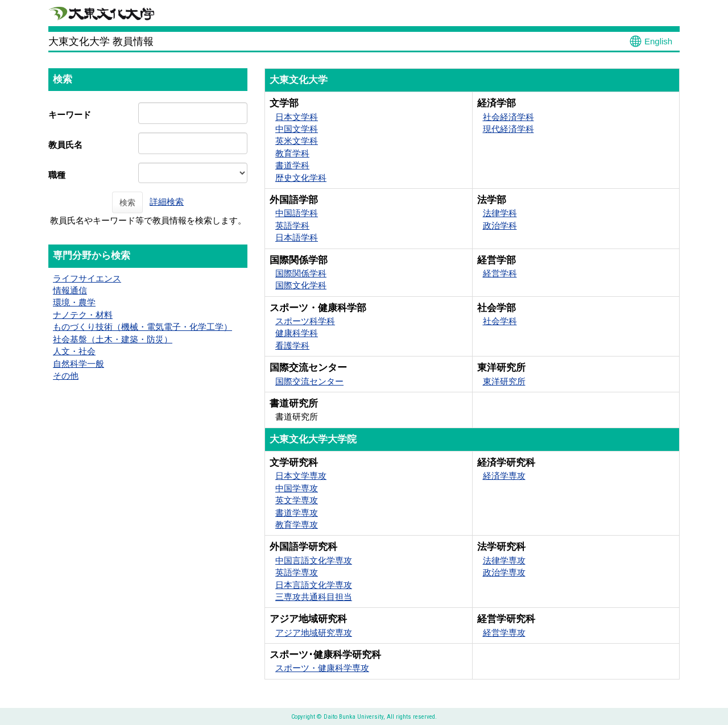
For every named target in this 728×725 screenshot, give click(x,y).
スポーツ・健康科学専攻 (322, 668)
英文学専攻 (297, 500)
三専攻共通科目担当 (314, 597)
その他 (66, 376)
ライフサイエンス (87, 278)
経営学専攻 (504, 633)
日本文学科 (297, 117)
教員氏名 (65, 145)
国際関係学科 (301, 273)
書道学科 (292, 165)
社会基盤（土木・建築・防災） (113, 339)
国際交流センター (309, 381)
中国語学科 (297, 213)
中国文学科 (297, 129)
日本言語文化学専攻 (314, 585)
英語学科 (292, 225)
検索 (127, 202)
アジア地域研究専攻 (314, 633)
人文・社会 (74, 351)
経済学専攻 (504, 476)
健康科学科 (297, 333)
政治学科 (500, 225)
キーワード (70, 115)
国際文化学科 (301, 285)
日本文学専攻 (301, 476)
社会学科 (500, 321)
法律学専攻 (504, 560)
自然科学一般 (78, 364)
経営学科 (500, 273)
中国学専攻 (297, 488)
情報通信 (70, 290)
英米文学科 (297, 141)
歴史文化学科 (301, 178)
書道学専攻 (297, 513)
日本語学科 (297, 237)
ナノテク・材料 (83, 315)
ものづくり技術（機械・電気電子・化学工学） (142, 327)
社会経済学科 (508, 117)
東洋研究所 (504, 381)
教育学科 (292, 153)
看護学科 (292, 345)
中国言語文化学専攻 (314, 560)
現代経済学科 (508, 129)
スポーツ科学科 (305, 321)
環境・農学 (74, 302)
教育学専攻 (297, 525)
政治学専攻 (504, 572)
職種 (57, 175)
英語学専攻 (297, 572)
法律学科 (500, 213)
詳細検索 (167, 202)
